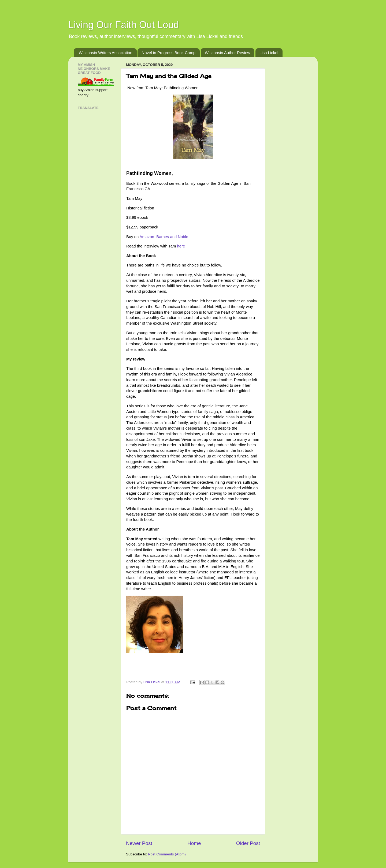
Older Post (248, 843)
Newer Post (139, 843)
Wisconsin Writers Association (106, 53)
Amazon (148, 237)
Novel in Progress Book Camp (168, 53)
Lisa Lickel (269, 53)
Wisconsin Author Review (227, 53)
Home (194, 843)
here (181, 246)
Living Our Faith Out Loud (124, 25)
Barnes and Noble (173, 237)
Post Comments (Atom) (167, 854)
